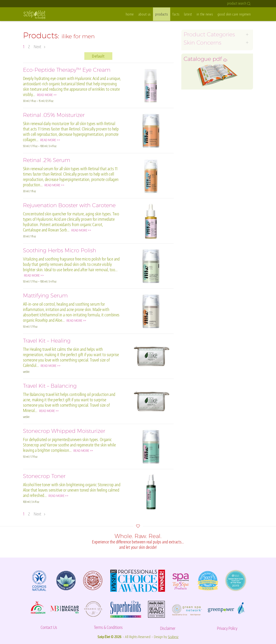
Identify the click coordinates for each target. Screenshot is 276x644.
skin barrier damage (198, 114)
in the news (205, 14)
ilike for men (193, 82)
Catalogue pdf (205, 140)
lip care (189, 93)
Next (39, 47)
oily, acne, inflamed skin (201, 61)
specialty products (197, 120)
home (130, 14)
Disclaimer (168, 628)
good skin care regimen (234, 14)
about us (145, 14)
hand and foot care (197, 104)
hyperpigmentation (198, 77)
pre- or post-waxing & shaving (206, 109)
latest (188, 14)
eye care (190, 88)
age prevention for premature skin (209, 55)
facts (176, 14)
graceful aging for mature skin (206, 50)
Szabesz (173, 637)
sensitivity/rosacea (197, 66)
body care (191, 98)
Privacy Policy (227, 628)
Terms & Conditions (108, 627)
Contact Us (49, 627)
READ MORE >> (47, 95)
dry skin (189, 71)
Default (98, 56)
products (162, 14)
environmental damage (201, 125)
